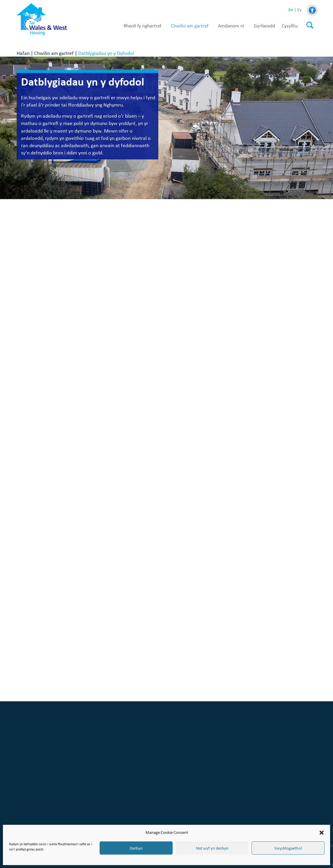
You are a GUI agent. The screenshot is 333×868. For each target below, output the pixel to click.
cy (299, 10)
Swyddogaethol (288, 848)
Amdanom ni (231, 26)
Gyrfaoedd (265, 26)
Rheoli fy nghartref (142, 26)
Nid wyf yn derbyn (212, 848)
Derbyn (136, 848)
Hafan (23, 53)
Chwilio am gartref (190, 26)
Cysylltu (290, 26)
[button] (322, 833)
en (291, 10)
